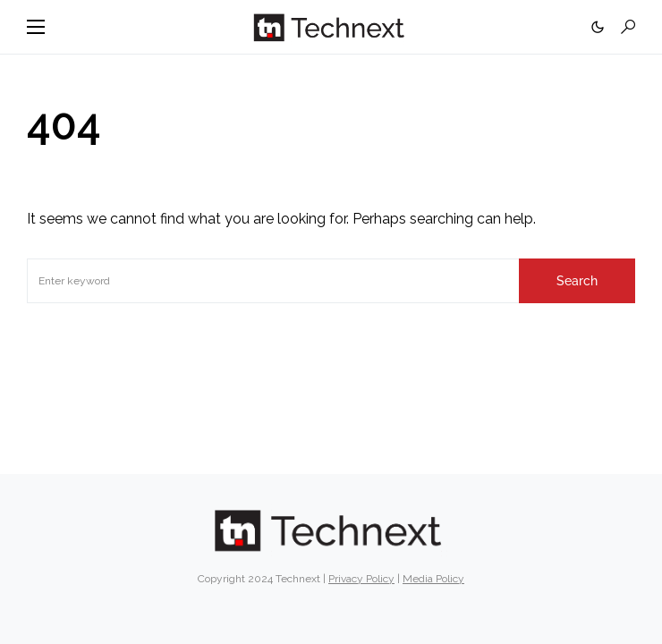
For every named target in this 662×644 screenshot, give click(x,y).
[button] (36, 27)
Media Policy (433, 579)
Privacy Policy (361, 579)
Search (577, 281)
